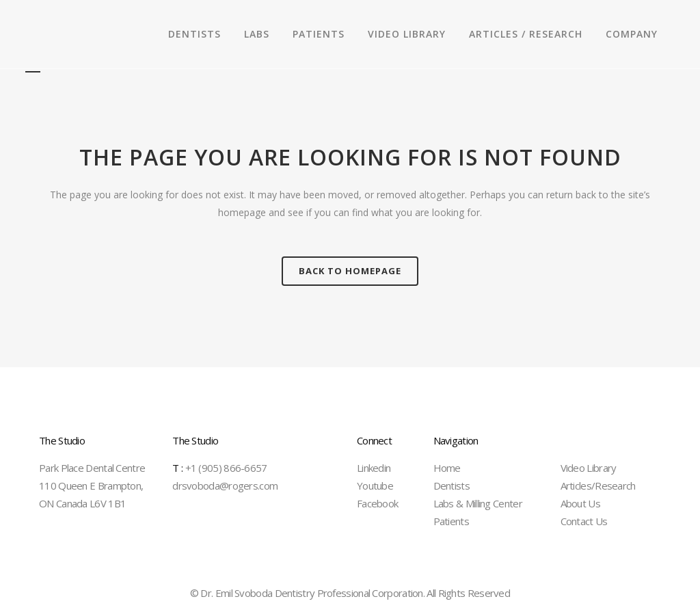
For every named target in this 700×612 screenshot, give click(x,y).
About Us (580, 503)
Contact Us (584, 521)
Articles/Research (598, 485)
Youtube (375, 485)
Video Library (589, 468)
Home (447, 468)
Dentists (452, 485)
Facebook (377, 503)
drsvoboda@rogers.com (225, 485)
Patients (451, 521)
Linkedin (374, 468)
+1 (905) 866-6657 (219, 468)
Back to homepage (350, 271)
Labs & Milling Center (478, 503)
